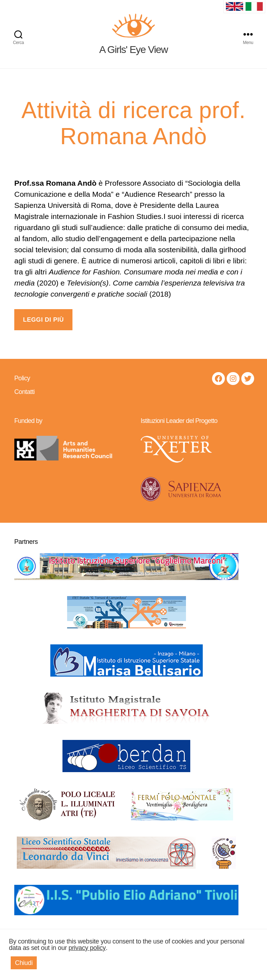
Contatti (24, 400)
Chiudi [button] (24, 963)
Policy (22, 386)
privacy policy (87, 948)
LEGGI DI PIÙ (43, 328)
